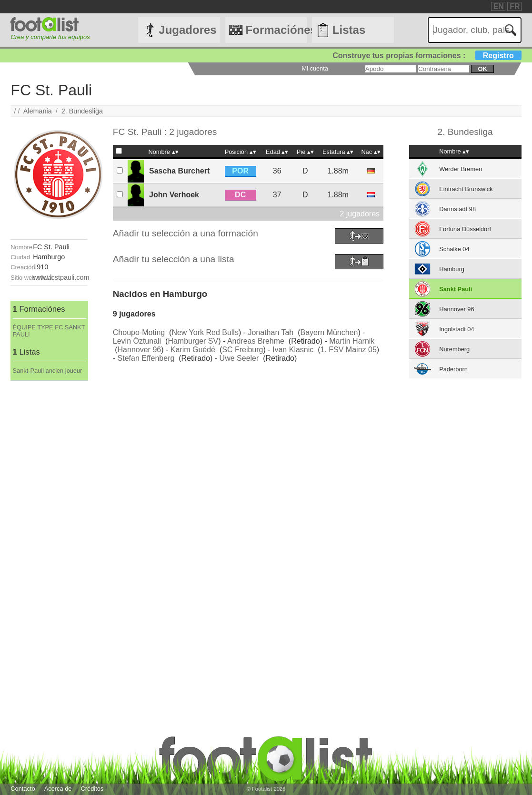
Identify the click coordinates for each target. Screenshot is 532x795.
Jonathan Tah (271, 332)
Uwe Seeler (239, 358)
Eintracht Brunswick (466, 189)
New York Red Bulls (205, 332)
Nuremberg (454, 349)
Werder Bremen (461, 169)
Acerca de (58, 789)
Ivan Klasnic (293, 350)
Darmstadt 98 (457, 209)
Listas (349, 30)
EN (499, 6)
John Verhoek (174, 195)
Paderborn (453, 369)
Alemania (38, 111)
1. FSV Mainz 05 (349, 350)
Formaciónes (276, 30)
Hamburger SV (193, 341)
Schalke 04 (454, 249)
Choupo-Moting (139, 332)
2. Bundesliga (82, 111)
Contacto (23, 789)
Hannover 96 (140, 350)
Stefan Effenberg (146, 358)
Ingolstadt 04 (457, 329)
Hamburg (452, 269)
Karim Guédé (193, 350)
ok (482, 69)
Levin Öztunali (137, 341)
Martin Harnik (352, 341)
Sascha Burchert (179, 171)
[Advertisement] (49, 524)
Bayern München (329, 332)
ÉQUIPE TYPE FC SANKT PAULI (49, 331)
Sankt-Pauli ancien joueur (48, 371)
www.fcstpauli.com (61, 277)
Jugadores (187, 30)
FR (515, 6)
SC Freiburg (242, 350)
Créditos (92, 789)
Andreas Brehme (256, 341)
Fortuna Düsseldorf (465, 229)
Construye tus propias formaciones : (427, 56)
